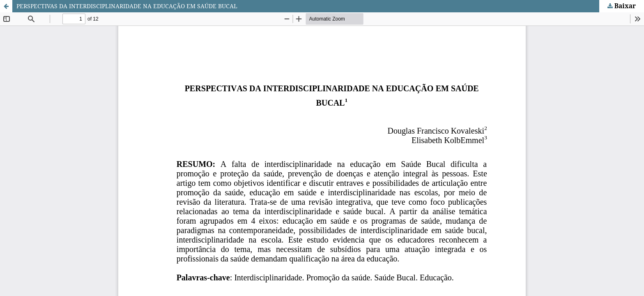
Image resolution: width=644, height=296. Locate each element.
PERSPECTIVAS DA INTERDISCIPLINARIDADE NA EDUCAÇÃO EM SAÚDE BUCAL (127, 6)
